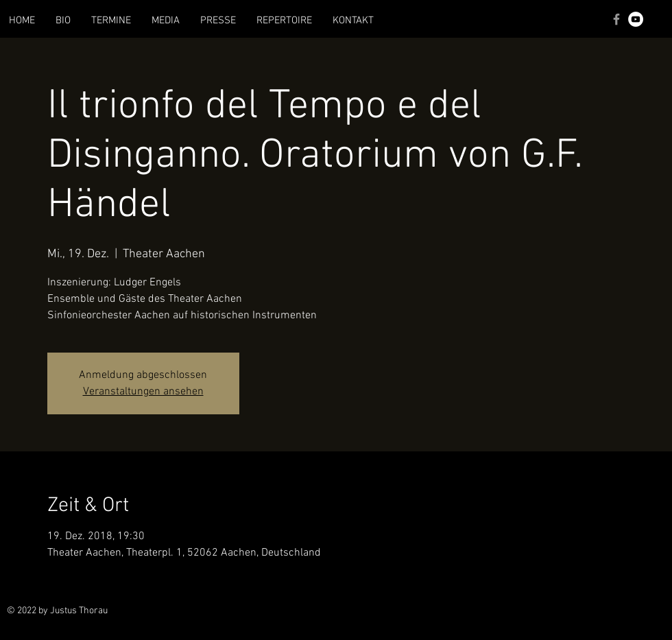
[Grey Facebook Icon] (616, 19)
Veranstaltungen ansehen (143, 392)
